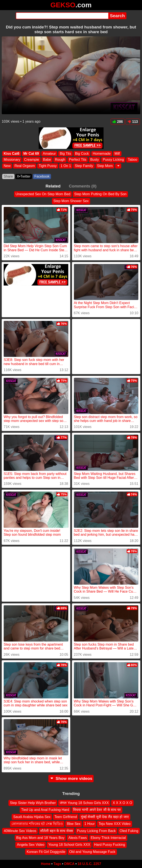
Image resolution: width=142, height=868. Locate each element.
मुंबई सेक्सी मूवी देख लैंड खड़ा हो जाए (105, 817)
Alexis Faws (77, 838)
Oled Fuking (129, 831)
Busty (94, 160)
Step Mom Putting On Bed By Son (100, 194)
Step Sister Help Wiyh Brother (33, 803)
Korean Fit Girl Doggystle (46, 852)
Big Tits (65, 154)
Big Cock (82, 154)
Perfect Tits (78, 160)
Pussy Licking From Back (96, 831)
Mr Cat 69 (31, 154)
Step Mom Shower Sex (71, 201)
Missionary (12, 160)
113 (133, 122)
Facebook (42, 176)
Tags (57, 864)
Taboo (132, 160)
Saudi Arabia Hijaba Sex (32, 817)
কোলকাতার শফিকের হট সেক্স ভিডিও (37, 824)
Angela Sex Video (31, 845)
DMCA (69, 864)
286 (118, 122)
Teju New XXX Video (114, 824)
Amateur (49, 154)
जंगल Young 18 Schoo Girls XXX (84, 803)
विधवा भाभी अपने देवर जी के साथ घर (97, 810)
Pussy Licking (113, 160)
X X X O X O (122, 803)
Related (53, 186)
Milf (117, 154)
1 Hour (89, 824)
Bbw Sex (74, 824)
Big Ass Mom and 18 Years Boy (40, 838)
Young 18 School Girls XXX (69, 845)
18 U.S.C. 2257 (89, 864)
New (7, 166)
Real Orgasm (25, 166)
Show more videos (71, 778)
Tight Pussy (48, 166)
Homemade (102, 154)
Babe (47, 160)
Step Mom (105, 166)
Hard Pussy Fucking (109, 845)
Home (46, 864)
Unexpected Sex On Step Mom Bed (43, 194)
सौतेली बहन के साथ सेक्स (57, 831)
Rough (60, 160)
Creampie (31, 160)
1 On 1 (66, 166)
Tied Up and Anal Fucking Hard (45, 810)
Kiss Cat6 (12, 154)
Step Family (84, 166)
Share (8, 176)
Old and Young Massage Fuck (92, 852)
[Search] (62, 16)
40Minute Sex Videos (20, 831)
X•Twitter (24, 176)
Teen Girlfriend (66, 817)
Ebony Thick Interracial (108, 838)
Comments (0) (83, 186)
